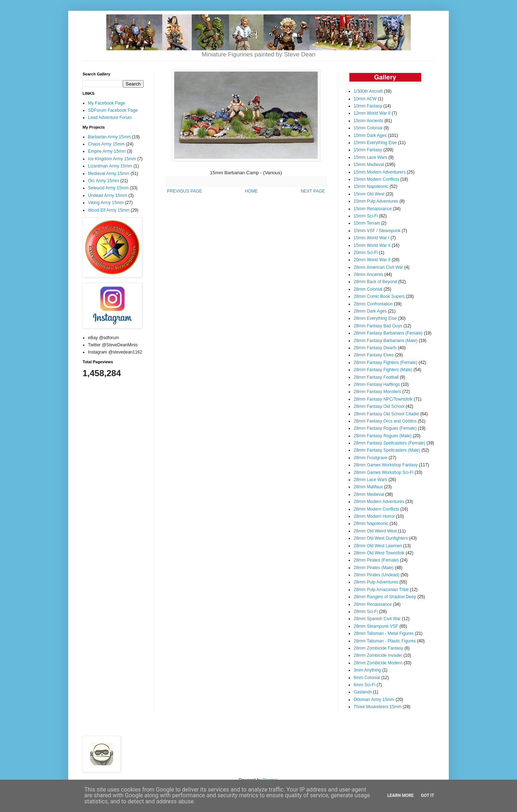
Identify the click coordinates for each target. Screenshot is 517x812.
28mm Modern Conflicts (376, 509)
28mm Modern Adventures (379, 502)
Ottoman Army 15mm (374, 700)
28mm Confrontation (373, 304)
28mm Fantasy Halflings (377, 384)
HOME (251, 191)
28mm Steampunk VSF (376, 626)
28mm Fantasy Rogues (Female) (385, 428)
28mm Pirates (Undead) (376, 575)
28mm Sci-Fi (366, 612)
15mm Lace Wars (371, 157)
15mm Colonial (368, 128)
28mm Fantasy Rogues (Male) (383, 436)
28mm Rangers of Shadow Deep (385, 597)
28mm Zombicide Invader (378, 655)
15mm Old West (369, 194)
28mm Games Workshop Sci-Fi (383, 472)
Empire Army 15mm (107, 151)
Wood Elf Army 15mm (109, 210)
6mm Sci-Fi (365, 685)
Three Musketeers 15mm (378, 707)
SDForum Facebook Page (113, 110)
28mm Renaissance (373, 604)
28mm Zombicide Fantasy (378, 648)
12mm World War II (372, 113)
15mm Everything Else (375, 143)
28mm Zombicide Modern (378, 663)
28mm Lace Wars (371, 480)
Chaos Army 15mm (106, 144)
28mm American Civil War (378, 267)
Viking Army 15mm (106, 203)
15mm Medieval (369, 165)
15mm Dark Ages (370, 135)
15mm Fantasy (368, 150)
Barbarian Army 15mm (109, 137)
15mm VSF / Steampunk (377, 231)
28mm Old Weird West (375, 531)
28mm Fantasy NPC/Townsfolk (383, 399)
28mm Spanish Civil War (377, 619)
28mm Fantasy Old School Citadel (386, 414)
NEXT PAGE (313, 191)
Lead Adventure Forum (110, 117)
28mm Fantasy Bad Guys (378, 326)
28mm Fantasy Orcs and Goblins (385, 421)
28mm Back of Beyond (375, 282)
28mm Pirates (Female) (376, 560)
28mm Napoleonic (371, 523)
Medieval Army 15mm (109, 174)
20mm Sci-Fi (366, 253)
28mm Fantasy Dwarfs (375, 348)
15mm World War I (371, 238)
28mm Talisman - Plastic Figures (385, 641)
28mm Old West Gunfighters (381, 538)
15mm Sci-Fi (366, 216)
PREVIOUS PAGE (185, 191)
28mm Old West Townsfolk (379, 553)
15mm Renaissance (373, 209)
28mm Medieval (369, 494)
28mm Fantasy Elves (374, 355)
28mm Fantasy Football (376, 377)
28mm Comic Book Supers (379, 296)
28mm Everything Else (375, 318)
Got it (427, 795)
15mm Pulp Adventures (376, 201)
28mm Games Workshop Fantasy (386, 465)
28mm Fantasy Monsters (377, 392)
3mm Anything (367, 670)
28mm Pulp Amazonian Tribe (381, 590)
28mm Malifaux (368, 487)
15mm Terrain (367, 223)
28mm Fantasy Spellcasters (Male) (387, 450)
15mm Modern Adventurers (380, 172)
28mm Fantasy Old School (379, 406)
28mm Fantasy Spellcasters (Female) (389, 443)
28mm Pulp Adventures (376, 582)
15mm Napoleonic (371, 186)
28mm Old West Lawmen (378, 546)
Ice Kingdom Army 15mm (112, 159)
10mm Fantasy (368, 106)
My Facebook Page (106, 103)
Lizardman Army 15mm (110, 166)
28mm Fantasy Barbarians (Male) (386, 341)
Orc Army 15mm (104, 181)
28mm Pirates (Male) (374, 568)
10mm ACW (365, 99)
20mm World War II (372, 260)
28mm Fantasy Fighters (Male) (383, 370)
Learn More (401, 795)
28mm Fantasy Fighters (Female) (385, 363)
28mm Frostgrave (371, 458)
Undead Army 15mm (108, 195)
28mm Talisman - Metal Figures (384, 633)
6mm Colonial (367, 678)
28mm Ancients (368, 274)
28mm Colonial (368, 289)
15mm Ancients (368, 121)
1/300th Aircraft (368, 91)
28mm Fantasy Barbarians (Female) (388, 333)
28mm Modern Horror (374, 516)
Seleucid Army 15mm (108, 188)
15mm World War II (372, 245)
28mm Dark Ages (370, 311)
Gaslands (363, 692)
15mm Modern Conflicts (376, 179)
